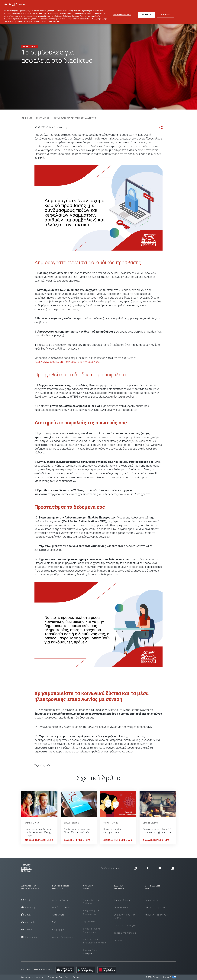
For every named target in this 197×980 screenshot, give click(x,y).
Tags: (37, 765)
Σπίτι (26, 915)
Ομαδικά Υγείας (61, 907)
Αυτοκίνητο (29, 907)
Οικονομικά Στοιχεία (125, 926)
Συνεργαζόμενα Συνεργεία (92, 952)
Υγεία (26, 900)
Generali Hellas (122, 907)
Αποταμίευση (30, 922)
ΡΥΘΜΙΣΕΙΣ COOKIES (122, 12)
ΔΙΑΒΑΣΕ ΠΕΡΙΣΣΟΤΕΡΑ (40, 840)
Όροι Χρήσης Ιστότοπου (32, 977)
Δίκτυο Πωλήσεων (155, 907)
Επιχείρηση (29, 937)
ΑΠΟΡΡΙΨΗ (165, 12)
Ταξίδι (27, 929)
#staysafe (45, 765)
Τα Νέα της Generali (125, 933)
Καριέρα (119, 940)
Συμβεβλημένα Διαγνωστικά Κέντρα (94, 941)
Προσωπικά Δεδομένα (58, 977)
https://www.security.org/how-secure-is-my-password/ (68, 362)
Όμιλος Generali (123, 900)
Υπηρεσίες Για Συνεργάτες (91, 912)
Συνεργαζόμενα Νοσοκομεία (92, 930)
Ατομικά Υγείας (61, 900)
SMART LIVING (32, 823)
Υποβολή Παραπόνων (156, 915)
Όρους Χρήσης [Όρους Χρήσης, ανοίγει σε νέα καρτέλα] (53, 19)
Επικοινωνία (151, 900)
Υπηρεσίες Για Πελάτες (91, 902)
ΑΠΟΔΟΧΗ (146, 12)
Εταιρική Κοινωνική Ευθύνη (125, 916)
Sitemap (76, 977)
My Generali (89, 921)
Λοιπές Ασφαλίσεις (63, 937)
